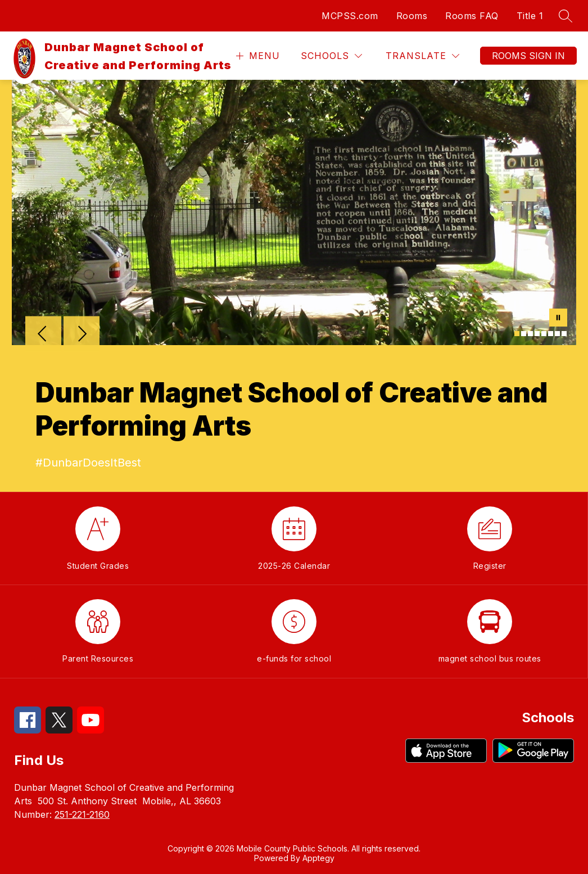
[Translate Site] (422, 56)
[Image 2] (524, 334)
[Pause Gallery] (558, 319)
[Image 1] (517, 334)
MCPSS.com (350, 16)
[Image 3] (530, 334)
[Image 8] (564, 334)
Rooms (412, 16)
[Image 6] (551, 334)
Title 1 (530, 16)
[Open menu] (257, 56)
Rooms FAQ (472, 16)
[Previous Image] (43, 335)
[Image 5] (544, 334)
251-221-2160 (82, 814)
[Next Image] (82, 335)
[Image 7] (557, 334)
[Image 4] (537, 334)
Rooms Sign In (528, 56)
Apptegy (318, 858)
